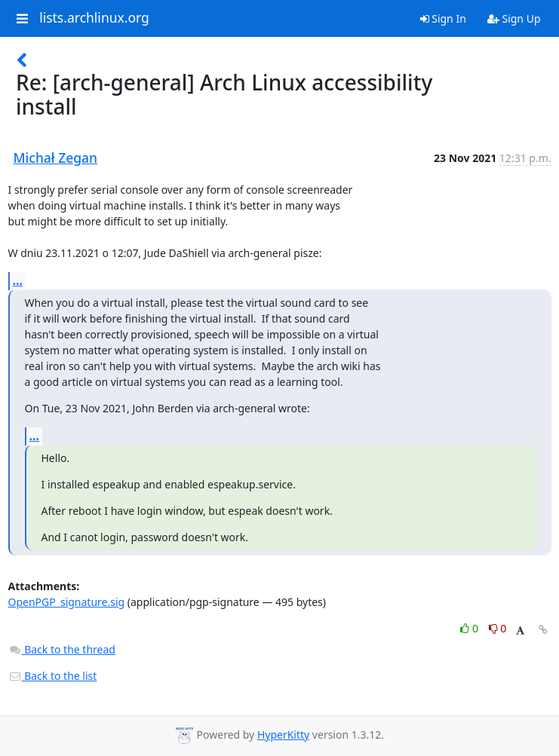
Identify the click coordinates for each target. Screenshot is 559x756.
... (18, 280)
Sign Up (514, 18)
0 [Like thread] (470, 628)
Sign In (443, 18)
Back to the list (53, 676)
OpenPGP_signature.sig (67, 602)
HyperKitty (283, 735)
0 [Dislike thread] (498, 628)
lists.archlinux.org (94, 18)
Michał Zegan (56, 158)
